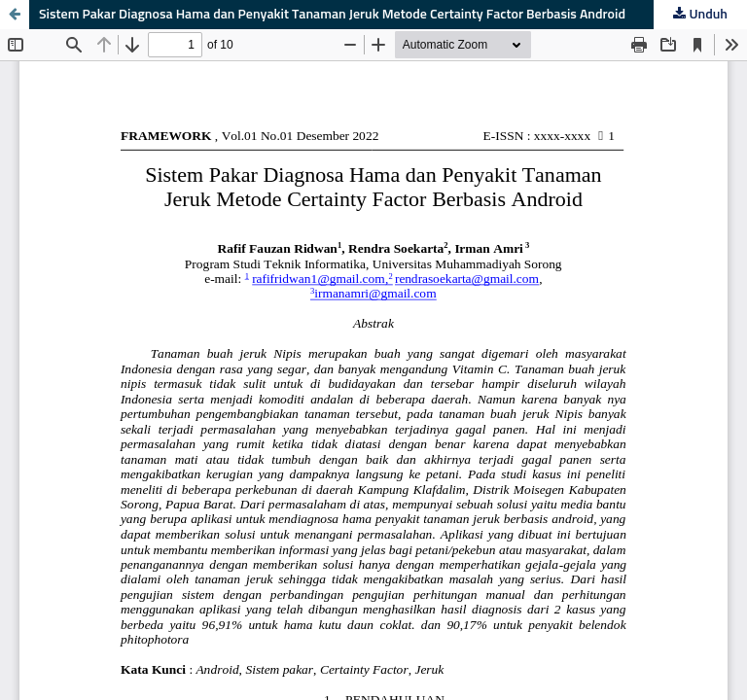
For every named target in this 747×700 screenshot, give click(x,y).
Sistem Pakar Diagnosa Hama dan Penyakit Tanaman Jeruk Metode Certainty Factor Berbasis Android (332, 15)
